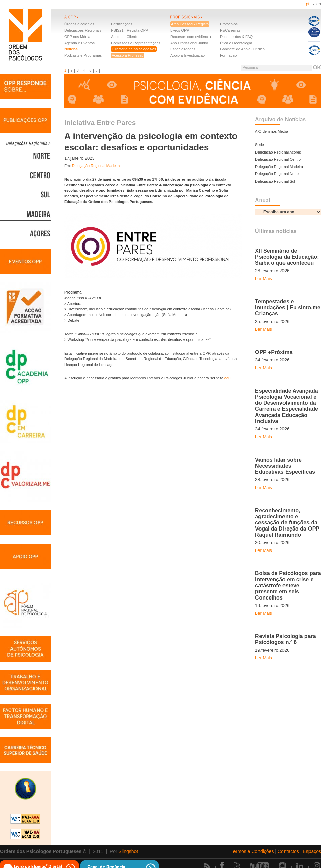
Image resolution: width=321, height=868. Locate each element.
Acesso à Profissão (127, 55)
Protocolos (229, 24)
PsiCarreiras (230, 30)
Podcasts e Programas (83, 55)
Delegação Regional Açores (278, 152)
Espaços (312, 851)
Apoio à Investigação (188, 55)
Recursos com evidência (191, 37)
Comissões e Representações (136, 43)
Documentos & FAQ (236, 37)
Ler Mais (264, 278)
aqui (228, 378)
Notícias (71, 49)
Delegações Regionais (83, 30)
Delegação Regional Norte (277, 174)
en (319, 4)
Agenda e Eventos (79, 43)
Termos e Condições (252, 851)
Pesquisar (251, 67)
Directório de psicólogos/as (134, 49)
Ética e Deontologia (236, 43)
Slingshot (128, 851)
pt (308, 4)
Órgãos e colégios (79, 24)
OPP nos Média (77, 37)
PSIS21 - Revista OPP (129, 30)
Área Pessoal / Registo (190, 24)
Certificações (122, 24)
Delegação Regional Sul (275, 181)
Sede (260, 145)
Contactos (288, 851)
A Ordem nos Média (271, 131)
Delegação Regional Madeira (96, 166)
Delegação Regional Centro (278, 159)
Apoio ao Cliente (125, 37)
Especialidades (183, 49)
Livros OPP (180, 30)
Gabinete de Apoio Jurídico (242, 49)
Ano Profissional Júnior (189, 43)
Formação (228, 55)
